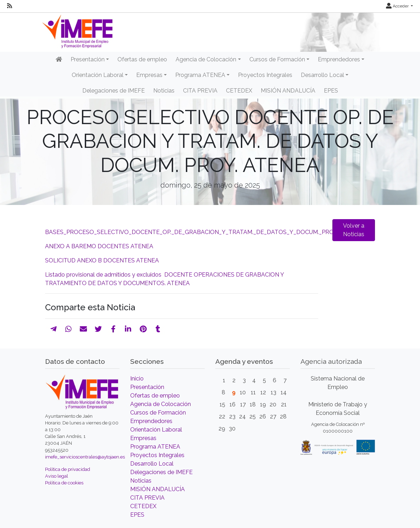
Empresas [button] (149, 75)
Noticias (164, 91)
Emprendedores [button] (339, 59)
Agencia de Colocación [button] (206, 59)
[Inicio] (59, 60)
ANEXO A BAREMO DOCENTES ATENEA (99, 246)
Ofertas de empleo (142, 59)
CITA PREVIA (200, 91)
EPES (331, 91)
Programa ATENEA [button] (200, 75)
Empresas (143, 438)
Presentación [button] (88, 59)
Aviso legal (57, 476)
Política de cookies (64, 483)
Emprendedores (151, 421)
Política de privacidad (68, 469)
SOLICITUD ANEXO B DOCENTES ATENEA (102, 260)
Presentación (147, 387)
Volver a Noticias (354, 230)
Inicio (137, 379)
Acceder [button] (398, 6)
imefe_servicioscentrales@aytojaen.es (85, 457)
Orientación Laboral (156, 430)
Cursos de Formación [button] (277, 59)
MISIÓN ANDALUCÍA (288, 91)
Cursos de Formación (158, 413)
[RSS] (10, 6)
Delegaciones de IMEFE (114, 91)
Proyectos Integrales (265, 75)
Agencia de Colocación (161, 404)
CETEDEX (239, 91)
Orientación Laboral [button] (98, 75)
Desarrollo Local (152, 464)
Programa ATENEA (155, 447)
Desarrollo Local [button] (322, 75)
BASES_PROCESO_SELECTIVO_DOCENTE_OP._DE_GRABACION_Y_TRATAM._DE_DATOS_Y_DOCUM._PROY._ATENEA (205, 232)
